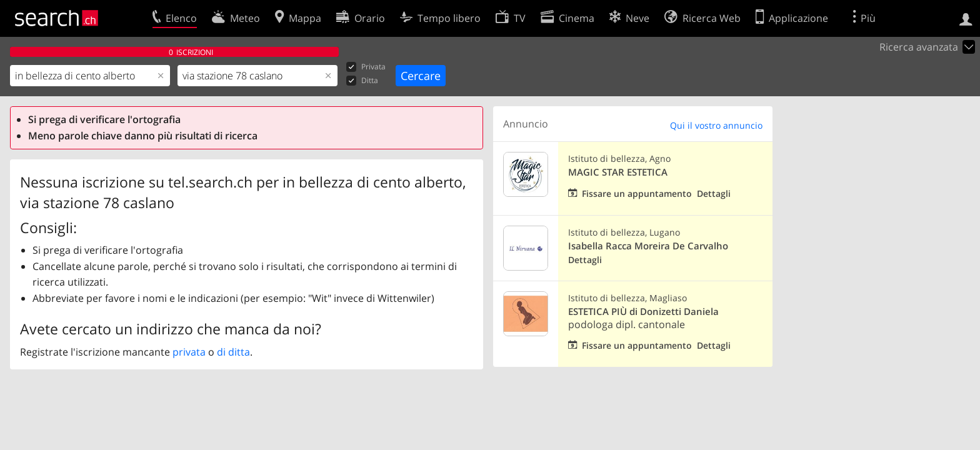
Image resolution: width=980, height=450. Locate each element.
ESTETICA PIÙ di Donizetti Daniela (643, 312)
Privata (366, 67)
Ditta (362, 81)
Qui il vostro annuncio (716, 125)
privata (189, 352)
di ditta (233, 352)
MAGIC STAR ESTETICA (618, 172)
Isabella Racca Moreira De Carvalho (648, 246)
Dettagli (714, 193)
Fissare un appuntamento (637, 193)
